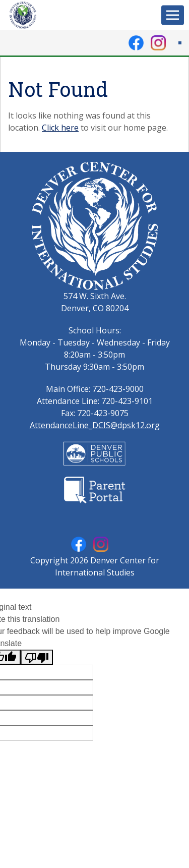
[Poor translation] (37, 657)
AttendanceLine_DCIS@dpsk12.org (95, 425)
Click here (60, 128)
